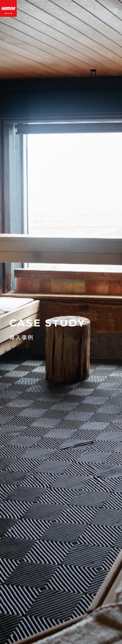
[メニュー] (113, 11)
